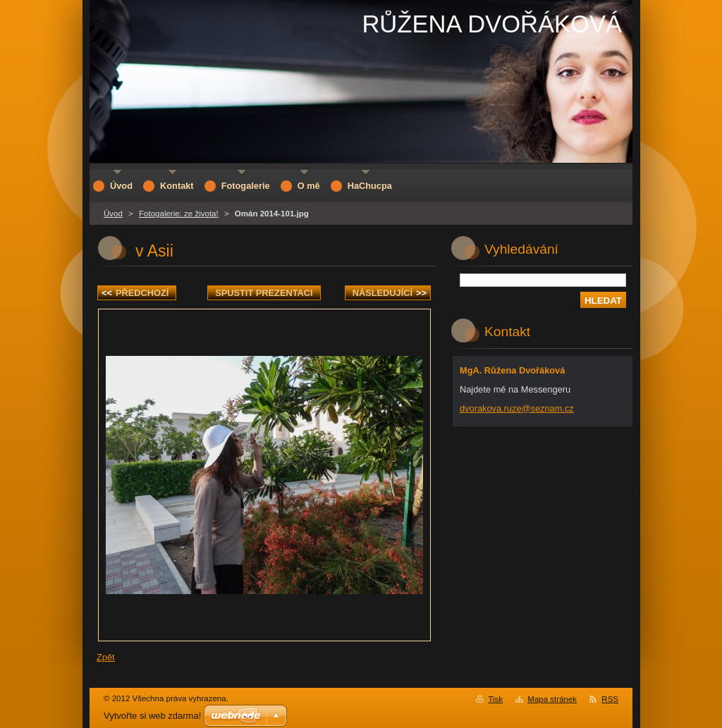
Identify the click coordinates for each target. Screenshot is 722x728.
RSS (610, 699)
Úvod (113, 214)
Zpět (106, 657)
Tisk (495, 699)
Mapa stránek (552, 699)
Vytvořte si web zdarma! (152, 716)
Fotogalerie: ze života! (179, 214)
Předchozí (135, 293)
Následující (390, 293)
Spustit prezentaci (264, 293)
